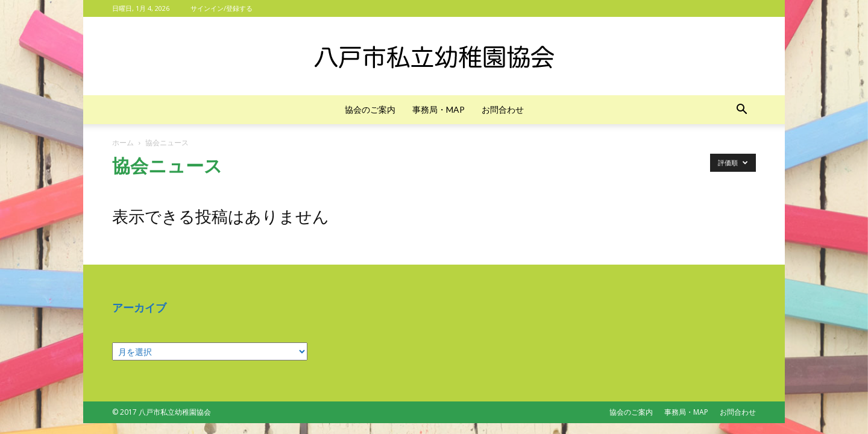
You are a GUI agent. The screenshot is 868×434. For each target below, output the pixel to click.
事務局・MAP (439, 109)
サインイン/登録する (222, 8)
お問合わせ (503, 109)
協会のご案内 (370, 109)
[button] (741, 111)
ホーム (123, 143)
